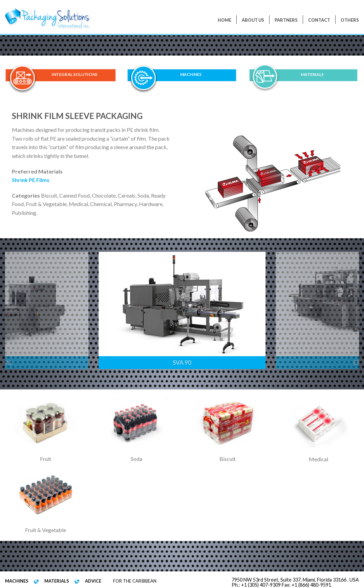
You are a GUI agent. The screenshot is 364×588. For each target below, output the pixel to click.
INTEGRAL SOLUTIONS (74, 75)
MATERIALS (313, 74)
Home (224, 20)
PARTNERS (286, 20)
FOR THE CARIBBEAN (135, 581)
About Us (253, 20)
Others (350, 20)
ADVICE (93, 581)
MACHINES (191, 75)
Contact (319, 20)
